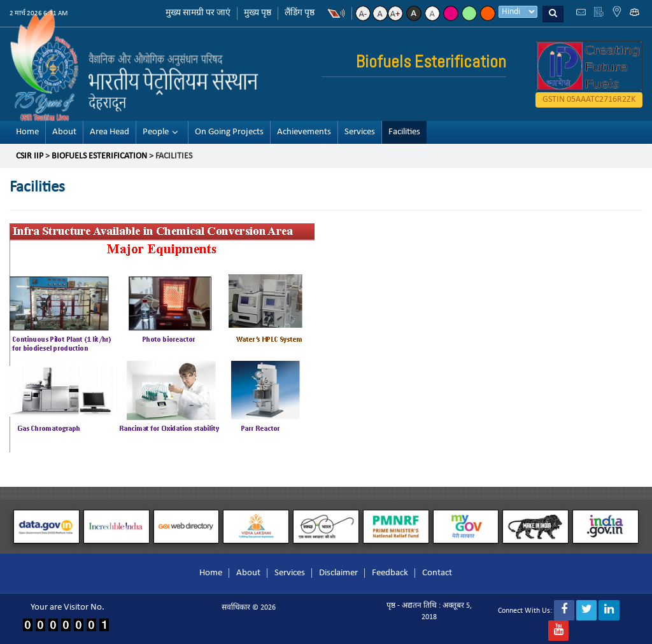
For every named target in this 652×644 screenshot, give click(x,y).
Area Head (110, 132)
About (64, 132)
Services (360, 132)
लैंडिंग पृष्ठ (300, 13)
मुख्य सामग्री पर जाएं (198, 13)
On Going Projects (229, 132)
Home (27, 132)
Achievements (304, 132)
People (156, 132)
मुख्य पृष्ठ (258, 13)
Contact (437, 573)
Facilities (404, 132)
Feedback (390, 573)
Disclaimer (338, 573)
